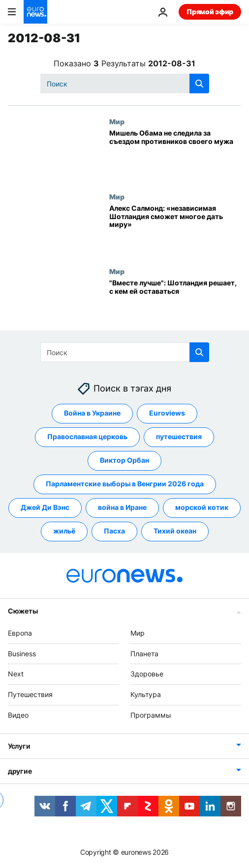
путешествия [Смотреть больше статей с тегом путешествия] (179, 436)
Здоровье (147, 674)
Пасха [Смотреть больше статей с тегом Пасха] (114, 531)
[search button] (199, 84)
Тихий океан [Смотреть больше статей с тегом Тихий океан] (175, 531)
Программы (151, 715)
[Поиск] (125, 84)
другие (20, 770)
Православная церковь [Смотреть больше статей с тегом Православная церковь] (87, 436)
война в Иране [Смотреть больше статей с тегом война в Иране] (122, 507)
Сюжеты (23, 610)
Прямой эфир (210, 12)
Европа (20, 632)
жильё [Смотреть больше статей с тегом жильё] (64, 531)
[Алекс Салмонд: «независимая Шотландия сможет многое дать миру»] (175, 230)
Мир (117, 121)
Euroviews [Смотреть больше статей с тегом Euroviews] (167, 413)
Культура (146, 694)
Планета (144, 653)
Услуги (19, 745)
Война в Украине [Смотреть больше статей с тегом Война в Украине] (92, 413)
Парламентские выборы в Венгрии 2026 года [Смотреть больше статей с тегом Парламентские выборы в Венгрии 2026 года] (125, 484)
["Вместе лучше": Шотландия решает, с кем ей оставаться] (175, 305)
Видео (18, 715)
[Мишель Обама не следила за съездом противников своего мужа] (175, 155)
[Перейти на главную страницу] (35, 12)
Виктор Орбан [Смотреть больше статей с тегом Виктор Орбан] (124, 460)
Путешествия (30, 694)
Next (16, 674)
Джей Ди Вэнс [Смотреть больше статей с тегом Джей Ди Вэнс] (45, 507)
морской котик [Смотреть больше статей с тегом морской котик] (202, 507)
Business (22, 653)
